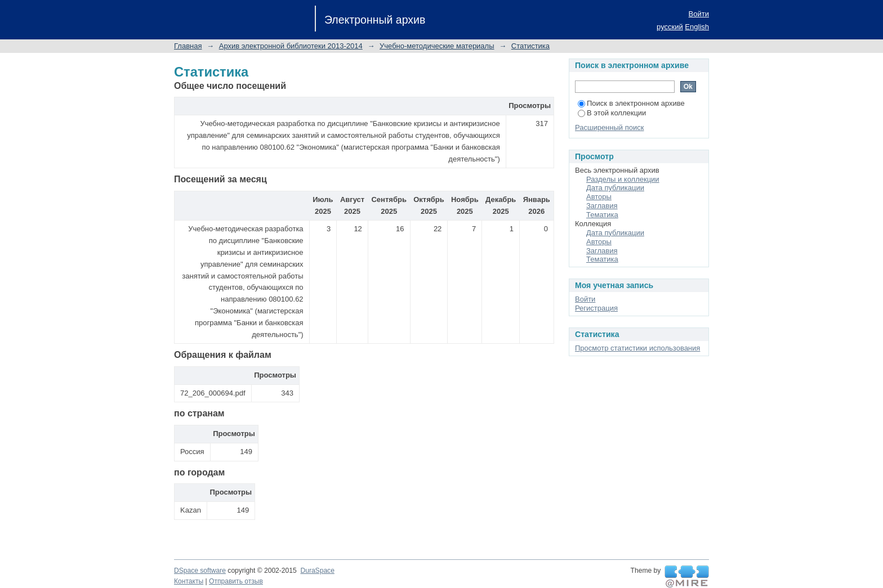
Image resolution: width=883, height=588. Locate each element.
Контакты (189, 581)
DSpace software (200, 571)
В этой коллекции (612, 113)
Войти (699, 14)
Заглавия (602, 206)
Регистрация (596, 308)
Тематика (602, 215)
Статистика (530, 46)
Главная (188, 46)
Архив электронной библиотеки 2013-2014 (291, 46)
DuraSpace (317, 571)
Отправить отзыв (236, 581)
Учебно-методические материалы (437, 46)
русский (670, 27)
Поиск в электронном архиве (631, 103)
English (697, 27)
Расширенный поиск (609, 127)
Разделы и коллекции (623, 179)
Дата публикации (615, 188)
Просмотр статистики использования (637, 348)
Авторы (599, 197)
